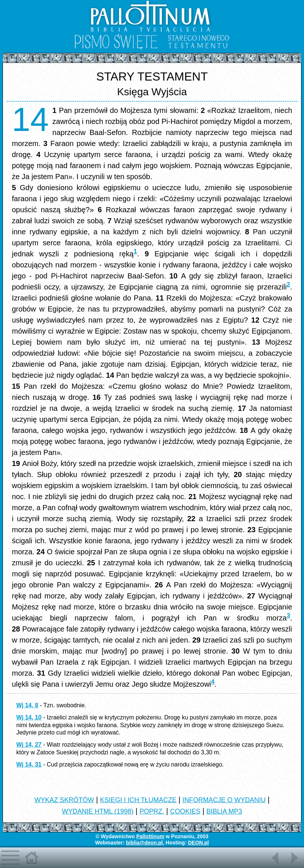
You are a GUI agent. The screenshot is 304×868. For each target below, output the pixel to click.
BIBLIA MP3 (224, 811)
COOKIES (185, 811)
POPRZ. (152, 811)
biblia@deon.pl (144, 843)
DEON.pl (199, 843)
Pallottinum (150, 836)
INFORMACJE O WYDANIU (224, 800)
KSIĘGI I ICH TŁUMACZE (138, 800)
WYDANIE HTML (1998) (98, 811)
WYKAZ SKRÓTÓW (64, 800)
